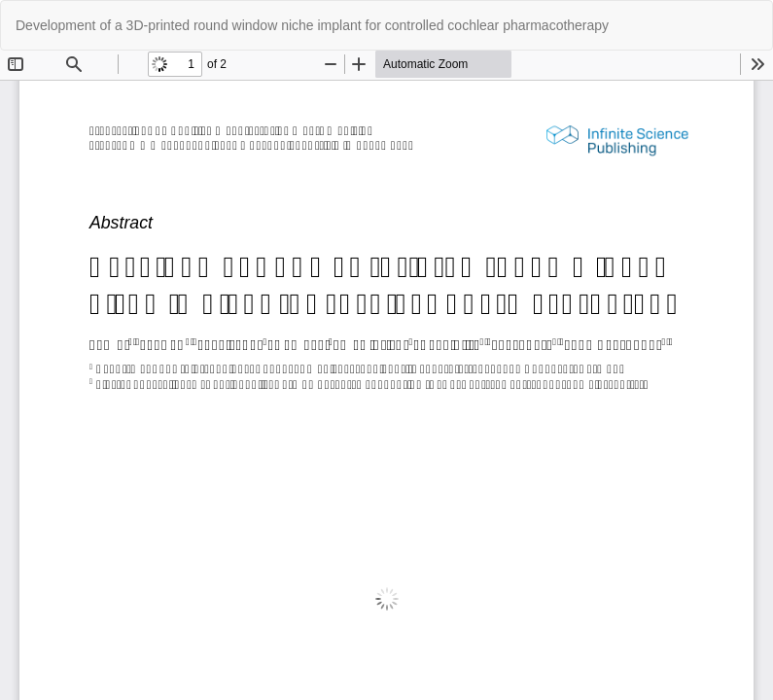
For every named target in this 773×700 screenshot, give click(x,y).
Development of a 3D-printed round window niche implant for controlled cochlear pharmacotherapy (312, 25)
